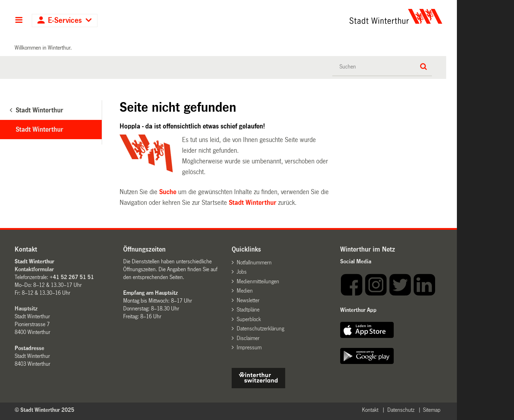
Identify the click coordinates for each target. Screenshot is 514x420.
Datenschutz (401, 410)
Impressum (249, 347)
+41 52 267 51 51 (72, 277)
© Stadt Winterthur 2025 (44, 410)
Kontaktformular (34, 269)
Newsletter (248, 300)
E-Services (65, 21)
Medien (245, 291)
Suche (168, 192)
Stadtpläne (248, 310)
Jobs (242, 272)
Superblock (249, 319)
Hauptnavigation (19, 21)
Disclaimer (248, 338)
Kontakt (370, 410)
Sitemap (432, 410)
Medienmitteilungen (258, 281)
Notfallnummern (254, 262)
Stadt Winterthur (39, 130)
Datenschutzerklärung (260, 328)
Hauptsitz (26, 308)
